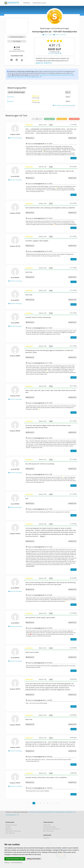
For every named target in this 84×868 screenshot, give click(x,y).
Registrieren (9, 829)
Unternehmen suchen (39, 3)
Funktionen (27, 3)
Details (51, 125)
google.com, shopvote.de (44, 63)
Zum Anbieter (17, 41)
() (72, 138)
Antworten (73, 158)
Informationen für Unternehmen (52, 829)
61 (37, 119)
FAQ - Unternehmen (48, 831)
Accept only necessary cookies (15, 859)
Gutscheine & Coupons (11, 825)
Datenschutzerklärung (17, 863)
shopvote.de (11, 97)
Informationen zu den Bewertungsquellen (64, 105)
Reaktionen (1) (30, 138)
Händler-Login (47, 825)
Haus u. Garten (48, 35)
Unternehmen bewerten (17, 37)
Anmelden (8, 827)
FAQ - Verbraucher (10, 833)
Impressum (7, 863)
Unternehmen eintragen (49, 827)
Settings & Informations (34, 859)
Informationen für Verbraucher (13, 831)
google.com (11, 101)
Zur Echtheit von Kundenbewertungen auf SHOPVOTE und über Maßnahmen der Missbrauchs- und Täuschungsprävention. (41, 76)
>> (58, 803)
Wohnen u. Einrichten (60, 35)
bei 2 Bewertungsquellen (55, 53)
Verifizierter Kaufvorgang (15, 138)
